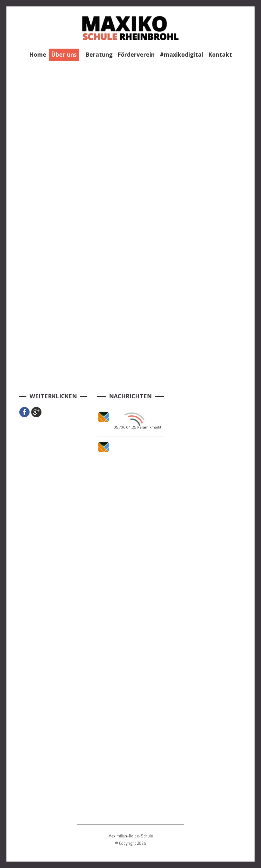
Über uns (64, 54)
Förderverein (136, 54)
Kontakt (220, 54)
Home (38, 54)
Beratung (99, 54)
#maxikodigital (181, 54)
